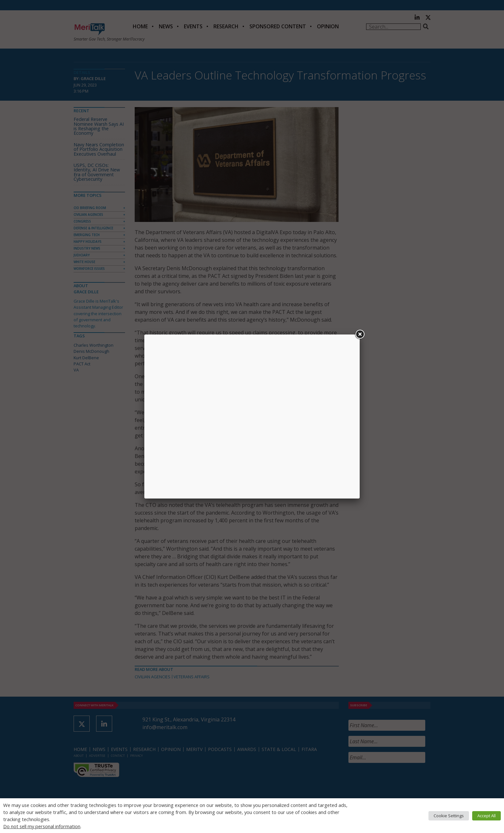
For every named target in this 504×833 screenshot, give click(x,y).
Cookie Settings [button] (449, 816)
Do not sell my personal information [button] (42, 826)
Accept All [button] (486, 816)
